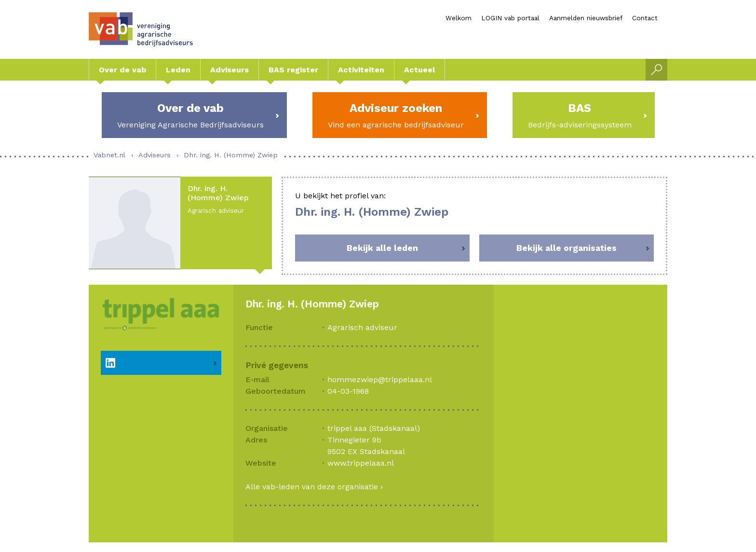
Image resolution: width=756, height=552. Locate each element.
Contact (645, 18)
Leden (178, 70)
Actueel (419, 70)
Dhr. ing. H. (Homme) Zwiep (231, 155)
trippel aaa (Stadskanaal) (374, 428)
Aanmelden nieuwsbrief (586, 18)
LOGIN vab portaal (510, 18)
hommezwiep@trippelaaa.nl (380, 379)
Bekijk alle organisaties (567, 248)
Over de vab (122, 70)
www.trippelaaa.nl (361, 463)
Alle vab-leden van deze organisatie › (314, 487)
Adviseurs (229, 70)
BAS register (293, 70)
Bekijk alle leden (382, 248)
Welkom (459, 18)
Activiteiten (361, 70)
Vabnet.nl (109, 155)
